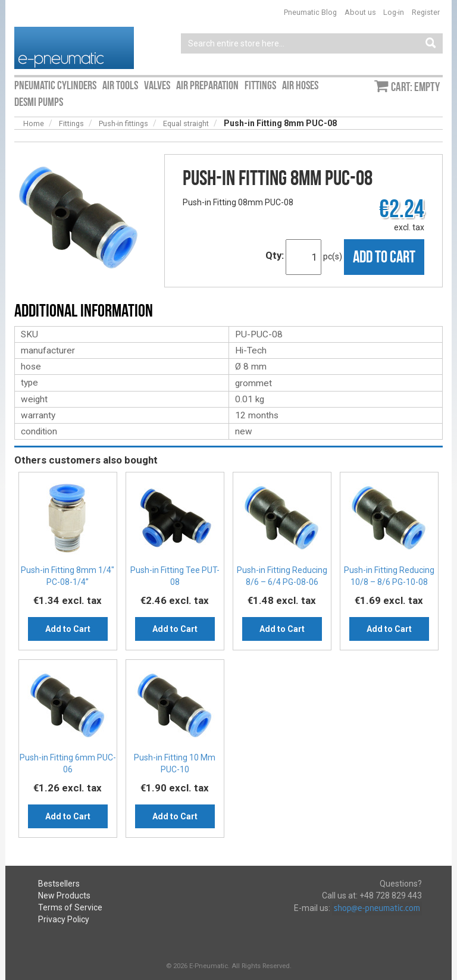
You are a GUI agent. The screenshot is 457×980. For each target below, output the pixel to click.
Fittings (71, 123)
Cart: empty (415, 87)
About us (360, 12)
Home (34, 123)
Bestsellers (59, 884)
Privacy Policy (64, 919)
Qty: (275, 255)
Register (426, 12)
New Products (64, 896)
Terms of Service (70, 907)
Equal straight (186, 123)
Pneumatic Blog (310, 12)
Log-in (394, 12)
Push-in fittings (123, 123)
